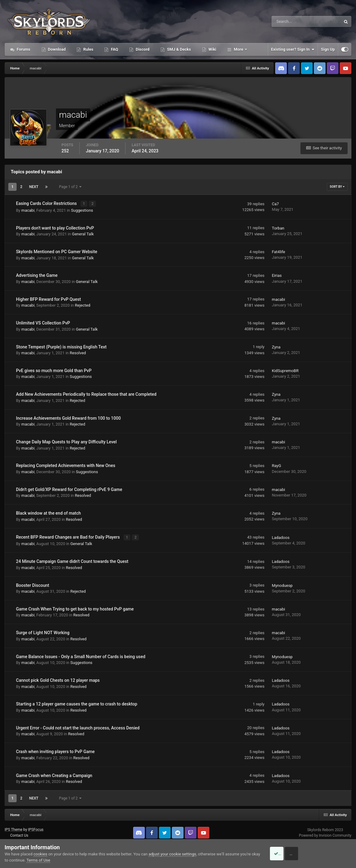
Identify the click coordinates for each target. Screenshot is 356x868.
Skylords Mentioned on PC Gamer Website (57, 251)
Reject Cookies (330, 854)
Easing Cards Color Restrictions (47, 203)
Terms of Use (48, 860)
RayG (276, 465)
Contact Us (19, 835)
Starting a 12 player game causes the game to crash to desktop (77, 703)
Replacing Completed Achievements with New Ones (66, 465)
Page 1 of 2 (70, 187)
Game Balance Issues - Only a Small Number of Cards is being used (81, 655)
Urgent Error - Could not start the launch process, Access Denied (78, 727)
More (238, 49)
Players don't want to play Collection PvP (55, 227)
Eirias (277, 275)
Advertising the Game (37, 275)
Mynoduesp (282, 584)
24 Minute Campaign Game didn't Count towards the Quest (72, 560)
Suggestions (82, 210)
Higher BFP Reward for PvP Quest (48, 299)
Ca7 (275, 204)
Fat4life (278, 251)
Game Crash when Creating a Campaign (54, 774)
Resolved (78, 352)
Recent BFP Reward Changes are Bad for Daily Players (68, 536)
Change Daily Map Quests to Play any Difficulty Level (66, 441)
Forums (23, 49)
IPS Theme (14, 829)
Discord (142, 49)
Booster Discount (33, 584)
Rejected (83, 305)
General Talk (83, 233)
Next (34, 187)
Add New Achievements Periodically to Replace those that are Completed (86, 394)
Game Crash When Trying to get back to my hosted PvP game (75, 608)
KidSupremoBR (285, 370)
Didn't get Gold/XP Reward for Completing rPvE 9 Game (69, 489)
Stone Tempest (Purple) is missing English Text (61, 346)
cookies (40, 854)
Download (56, 49)
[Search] (287, 22)
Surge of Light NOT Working (43, 632)
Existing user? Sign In (293, 49)
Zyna (276, 346)
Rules (88, 49)
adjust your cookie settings (172, 854)
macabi (28, 210)
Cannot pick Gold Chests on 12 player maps (58, 679)
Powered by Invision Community (325, 834)
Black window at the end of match (48, 513)
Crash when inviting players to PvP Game (55, 751)
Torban (278, 228)
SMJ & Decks (178, 49)
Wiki (212, 49)
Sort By (337, 187)
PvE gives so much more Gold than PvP (54, 370)
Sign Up (328, 49)
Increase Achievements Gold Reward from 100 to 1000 (68, 418)
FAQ (114, 49)
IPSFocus (36, 829)
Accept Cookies (284, 854)
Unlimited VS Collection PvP (43, 322)
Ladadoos (281, 537)
